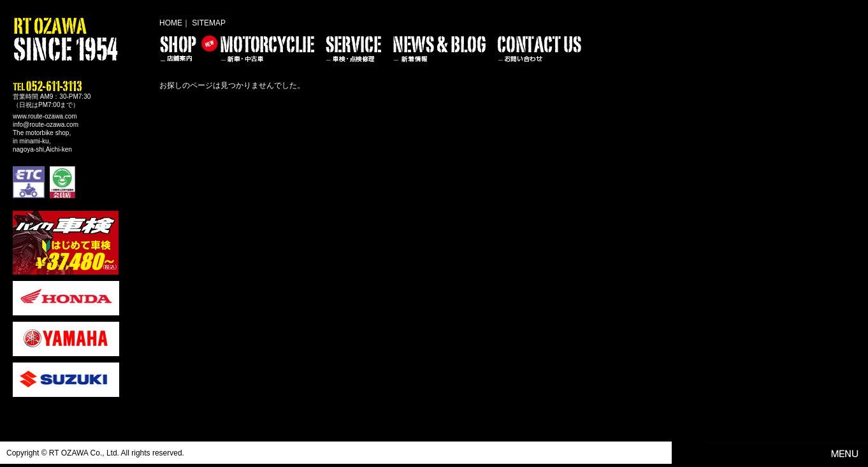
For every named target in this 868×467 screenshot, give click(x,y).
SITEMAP (209, 23)
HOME (171, 23)
